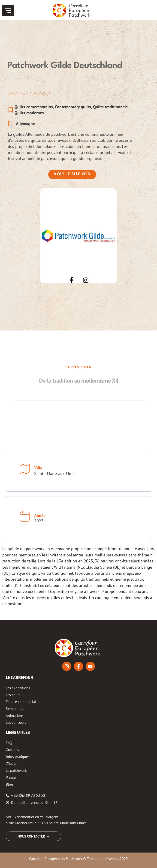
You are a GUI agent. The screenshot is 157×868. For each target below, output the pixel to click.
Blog (9, 784)
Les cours (13, 695)
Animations (15, 715)
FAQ (9, 743)
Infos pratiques (18, 757)
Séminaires (14, 709)
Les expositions (18, 688)
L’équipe (12, 763)
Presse (11, 777)
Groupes (12, 750)
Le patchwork (16, 770)
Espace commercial (21, 702)
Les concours (16, 722)
